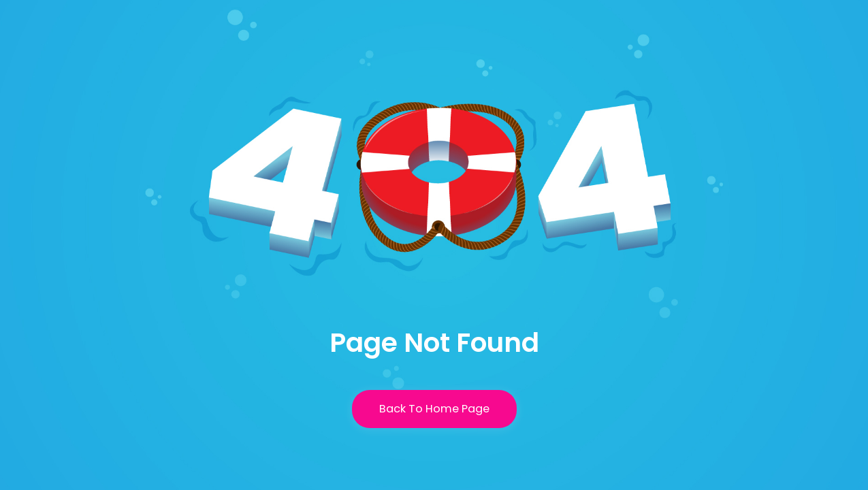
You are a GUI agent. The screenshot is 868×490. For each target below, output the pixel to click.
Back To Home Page (434, 409)
